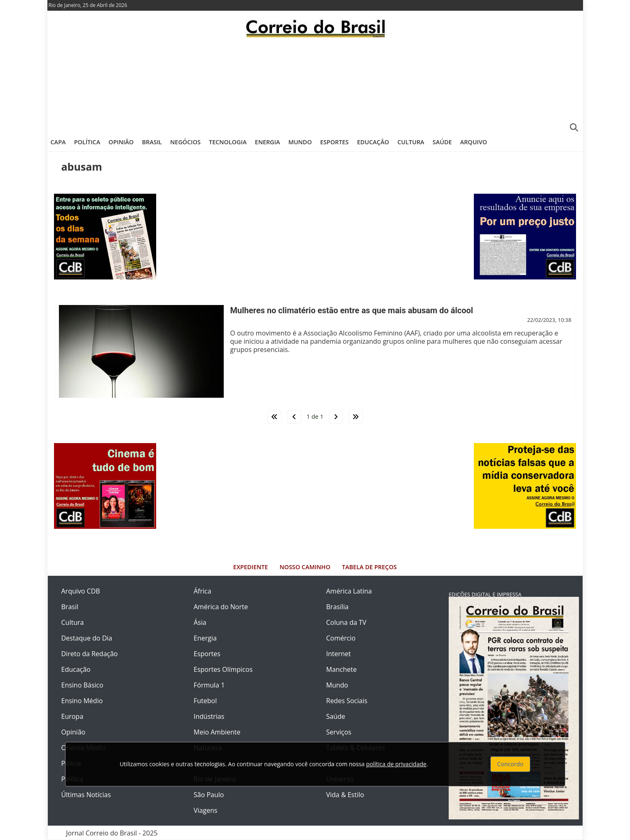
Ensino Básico (82, 685)
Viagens (206, 810)
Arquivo (474, 142)
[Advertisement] (315, 84)
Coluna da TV (347, 622)
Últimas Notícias (86, 795)
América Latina (349, 591)
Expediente (251, 567)
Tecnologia (228, 142)
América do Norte (221, 607)
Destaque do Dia (87, 638)
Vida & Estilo (345, 795)
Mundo (300, 142)
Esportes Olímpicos (223, 669)
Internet (339, 654)
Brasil (152, 142)
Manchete (342, 669)
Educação (373, 142)
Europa (73, 716)
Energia (268, 142)
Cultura (411, 142)
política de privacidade (396, 764)
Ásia (200, 622)
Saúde (442, 142)
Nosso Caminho (305, 567)
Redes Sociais (347, 701)
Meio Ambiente (217, 732)
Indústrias (209, 716)
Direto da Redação (90, 654)
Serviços (339, 732)
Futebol (205, 701)
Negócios (185, 142)
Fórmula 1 (209, 685)
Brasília (337, 607)
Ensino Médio (82, 701)
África (203, 591)
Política (87, 142)
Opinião (121, 142)
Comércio (341, 638)
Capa (58, 142)
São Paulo (209, 795)
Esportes (334, 142)
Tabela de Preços (369, 567)
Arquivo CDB (81, 591)
